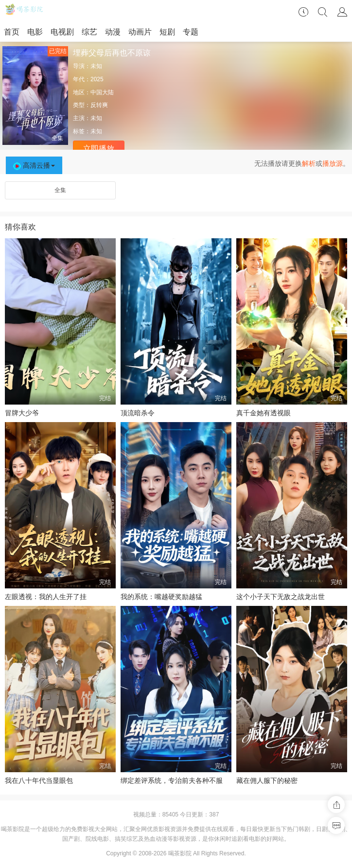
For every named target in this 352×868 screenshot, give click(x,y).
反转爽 (99, 105)
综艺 (89, 32)
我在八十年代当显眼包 (39, 780)
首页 (12, 32)
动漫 (113, 32)
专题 (191, 32)
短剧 (167, 32)
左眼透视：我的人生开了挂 (46, 597)
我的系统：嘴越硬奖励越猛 (161, 597)
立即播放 (99, 149)
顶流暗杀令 (138, 413)
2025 (97, 79)
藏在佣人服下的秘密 (267, 780)
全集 (60, 190)
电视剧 (62, 32)
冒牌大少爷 (22, 413)
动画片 (140, 32)
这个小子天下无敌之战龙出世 (281, 597)
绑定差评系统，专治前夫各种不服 (172, 780)
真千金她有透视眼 (264, 413)
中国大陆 (102, 92)
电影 (35, 32)
